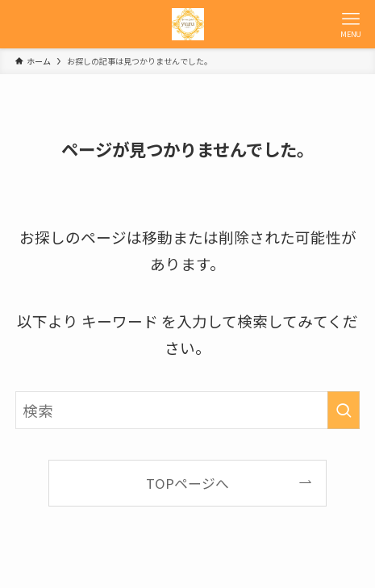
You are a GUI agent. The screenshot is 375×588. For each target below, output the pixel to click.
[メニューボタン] (351, 24)
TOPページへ (187, 483)
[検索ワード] (188, 410)
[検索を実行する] (344, 410)
